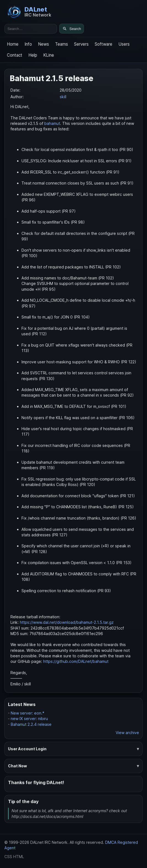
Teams (62, 44)
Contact (15, 55)
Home (13, 44)
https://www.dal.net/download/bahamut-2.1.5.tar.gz (67, 622)
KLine (49, 55)
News (43, 44)
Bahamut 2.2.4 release (31, 724)
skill (63, 97)
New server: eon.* (28, 713)
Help (33, 55)
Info (28, 44)
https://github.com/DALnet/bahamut (76, 661)
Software (104, 44)
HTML (19, 857)
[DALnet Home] (29, 12)
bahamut (52, 123)
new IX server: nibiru (29, 719)
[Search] (72, 29)
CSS (8, 857)
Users (124, 44)
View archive (127, 733)
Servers (81, 44)
